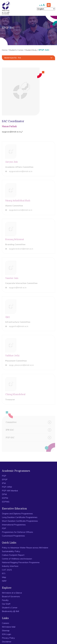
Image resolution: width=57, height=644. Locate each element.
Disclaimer (7, 642)
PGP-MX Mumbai (10, 491)
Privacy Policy (8, 638)
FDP (4, 528)
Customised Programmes (13, 536)
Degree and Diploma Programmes (17, 514)
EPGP (5, 479)
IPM (4, 483)
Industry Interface (10, 566)
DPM (4, 494)
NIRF (4, 581)
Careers (6, 623)
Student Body (31, 50)
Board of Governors (11, 596)
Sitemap (6, 630)
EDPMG (6, 502)
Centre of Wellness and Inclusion (17, 559)
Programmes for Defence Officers (17, 532)
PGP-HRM (7, 487)
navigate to (29, 58)
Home (4, 50)
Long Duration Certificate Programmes (20, 517)
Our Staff (6, 604)
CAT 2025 (7, 570)
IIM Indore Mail (9, 627)
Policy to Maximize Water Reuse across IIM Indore (25, 548)
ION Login (6, 634)
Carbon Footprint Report (13, 555)
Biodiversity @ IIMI (10, 611)
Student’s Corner (16, 50)
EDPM (5, 498)
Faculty (5, 600)
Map (4, 577)
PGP (4, 476)
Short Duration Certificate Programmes (20, 521)
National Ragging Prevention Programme (21, 562)
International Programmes (14, 525)
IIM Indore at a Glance (12, 593)
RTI (4, 573)
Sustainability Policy (11, 551)
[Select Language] (46, 9)
